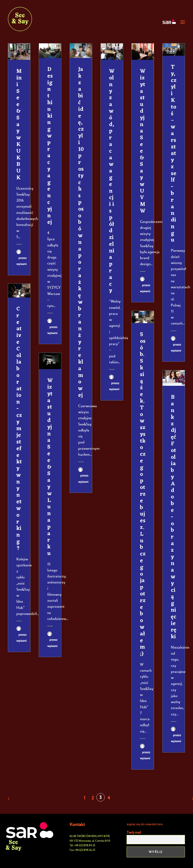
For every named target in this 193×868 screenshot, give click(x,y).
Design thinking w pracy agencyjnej (50, 146)
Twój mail (134, 832)
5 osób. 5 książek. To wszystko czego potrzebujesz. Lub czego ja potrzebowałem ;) (143, 494)
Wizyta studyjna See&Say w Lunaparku (50, 467)
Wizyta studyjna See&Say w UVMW (143, 141)
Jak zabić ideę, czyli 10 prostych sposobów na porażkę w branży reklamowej (81, 232)
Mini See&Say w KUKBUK (19, 125)
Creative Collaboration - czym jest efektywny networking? (19, 429)
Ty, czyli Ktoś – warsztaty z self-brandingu (174, 154)
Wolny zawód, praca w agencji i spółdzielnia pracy (112, 181)
